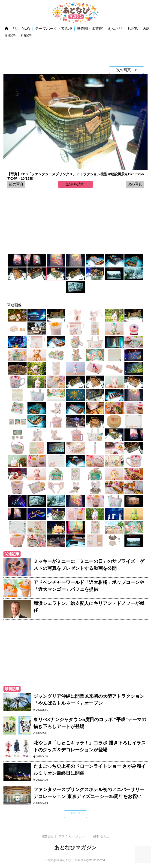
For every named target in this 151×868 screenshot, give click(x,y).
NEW (26, 28)
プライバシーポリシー (73, 836)
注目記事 (10, 35)
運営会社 (48, 836)
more (75, 813)
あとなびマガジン (75, 848)
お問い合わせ (101, 836)
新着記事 (26, 35)
